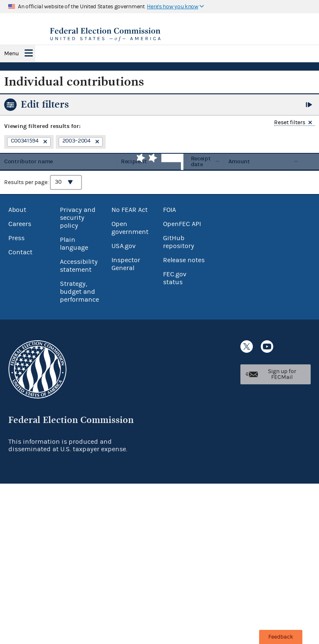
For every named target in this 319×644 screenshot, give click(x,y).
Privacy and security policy (78, 218)
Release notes (184, 260)
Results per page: (43, 182)
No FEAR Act (130, 210)
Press (16, 238)
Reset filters (290, 123)
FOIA (169, 210)
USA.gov (124, 246)
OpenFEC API (182, 224)
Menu (11, 54)
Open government (130, 228)
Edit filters (45, 104)
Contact (20, 252)
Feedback (281, 637)
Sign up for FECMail (282, 374)
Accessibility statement (79, 266)
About (17, 210)
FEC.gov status (175, 278)
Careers (20, 224)
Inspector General (126, 264)
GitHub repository (179, 242)
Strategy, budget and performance (79, 292)
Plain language (74, 244)
